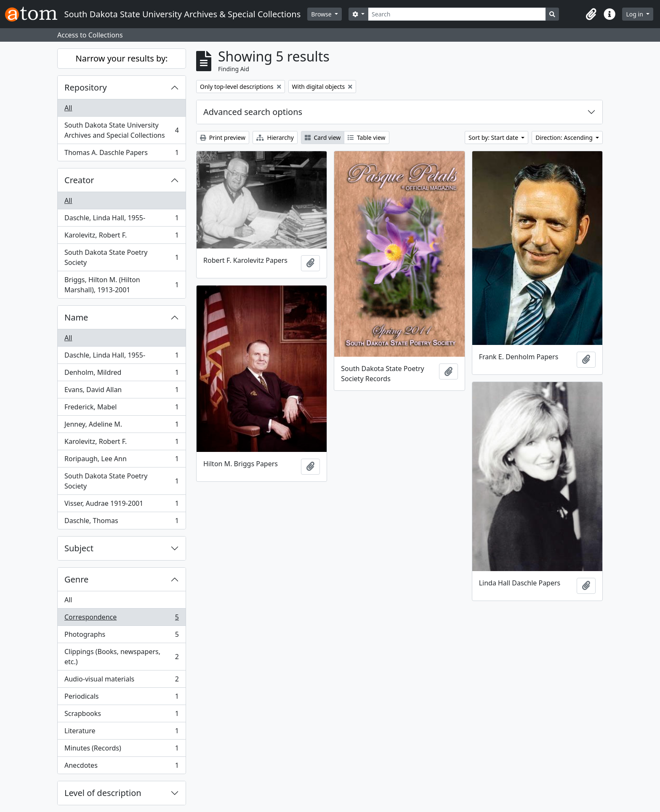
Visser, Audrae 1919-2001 (121, 505)
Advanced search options (253, 112)
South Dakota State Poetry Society (121, 257)
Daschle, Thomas (121, 522)
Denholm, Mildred (121, 374)
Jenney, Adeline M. (121, 426)
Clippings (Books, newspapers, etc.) (121, 657)
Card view (323, 138)
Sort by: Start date (494, 138)
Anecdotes (121, 767)
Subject (79, 548)
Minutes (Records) (121, 750)
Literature (121, 733)
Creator (79, 180)
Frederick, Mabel (121, 409)
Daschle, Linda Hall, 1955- (121, 220)
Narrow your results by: (122, 58)
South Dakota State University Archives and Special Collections (121, 130)
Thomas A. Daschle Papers (121, 154)
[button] (591, 14)
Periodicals (121, 698)
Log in (635, 14)
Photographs (121, 636)
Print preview (223, 138)
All (68, 108)
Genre (76, 579)
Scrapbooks (121, 715)
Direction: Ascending (565, 138)
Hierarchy (275, 138)
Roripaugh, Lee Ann (121, 461)
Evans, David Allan (121, 391)
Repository (86, 87)
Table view (366, 138)
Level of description (103, 793)
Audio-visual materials (121, 681)
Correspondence (121, 619)
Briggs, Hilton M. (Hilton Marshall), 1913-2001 (121, 285)
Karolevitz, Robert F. (121, 237)
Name (76, 317)
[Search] (457, 14)
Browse (322, 14)
